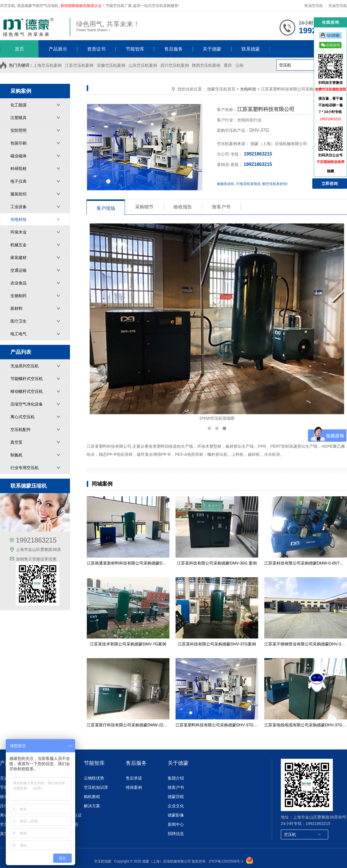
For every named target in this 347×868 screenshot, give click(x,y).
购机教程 (92, 797)
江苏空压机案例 (79, 65)
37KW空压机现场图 (217, 322)
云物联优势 (94, 778)
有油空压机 (314, 6)
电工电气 (19, 334)
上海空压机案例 (47, 65)
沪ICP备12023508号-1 (226, 861)
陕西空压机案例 (206, 65)
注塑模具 (19, 118)
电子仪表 (19, 181)
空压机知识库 (96, 787)
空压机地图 (103, 861)
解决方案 (92, 806)
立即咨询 (330, 184)
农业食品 (19, 283)
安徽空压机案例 (111, 65)
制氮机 (16, 455)
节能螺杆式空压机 (27, 379)
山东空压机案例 (143, 65)
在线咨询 (330, 45)
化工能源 (19, 105)
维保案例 (134, 787)
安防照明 (19, 130)
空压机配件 (21, 430)
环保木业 (19, 232)
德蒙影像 (176, 815)
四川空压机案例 (175, 65)
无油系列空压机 (25, 366)
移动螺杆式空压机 (27, 391)
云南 (239, 65)
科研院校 (19, 169)
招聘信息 (176, 834)
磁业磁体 (19, 156)
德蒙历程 (176, 797)
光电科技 (19, 219)
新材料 (16, 308)
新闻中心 (176, 824)
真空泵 (16, 442)
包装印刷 (19, 143)
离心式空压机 (23, 417)
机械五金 (19, 245)
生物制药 (19, 296)
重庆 (228, 65)
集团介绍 (176, 778)
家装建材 (19, 258)
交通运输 (19, 270)
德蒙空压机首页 (221, 89)
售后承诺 (134, 778)
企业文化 (176, 806)
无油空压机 (338, 6)
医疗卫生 (19, 321)
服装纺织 (19, 194)
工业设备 (19, 207)
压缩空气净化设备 (27, 404)
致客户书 (176, 787)
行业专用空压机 (25, 468)
